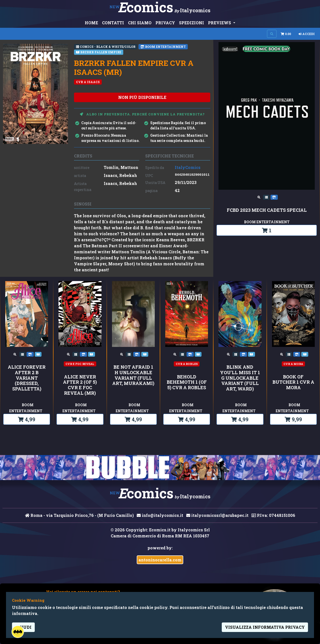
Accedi (307, 34)
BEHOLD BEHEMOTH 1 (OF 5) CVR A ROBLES (187, 382)
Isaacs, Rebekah (120, 175)
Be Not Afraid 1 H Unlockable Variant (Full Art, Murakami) (133, 375)
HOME (91, 23)
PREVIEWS (220, 23)
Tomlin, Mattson (121, 167)
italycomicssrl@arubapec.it (217, 515)
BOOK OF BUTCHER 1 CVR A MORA (293, 382)
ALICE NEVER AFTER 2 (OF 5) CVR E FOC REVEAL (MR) (80, 385)
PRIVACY (165, 23)
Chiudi (23, 627)
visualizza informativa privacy (265, 627)
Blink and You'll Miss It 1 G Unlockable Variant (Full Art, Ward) (240, 378)
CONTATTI (113, 23)
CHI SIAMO (140, 23)
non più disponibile (142, 97)
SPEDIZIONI (191, 23)
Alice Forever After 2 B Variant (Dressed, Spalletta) (27, 378)
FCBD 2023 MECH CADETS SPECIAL (267, 210)
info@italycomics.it (160, 515)
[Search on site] (272, 34)
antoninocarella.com (160, 560)
